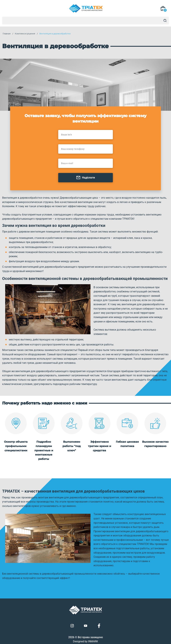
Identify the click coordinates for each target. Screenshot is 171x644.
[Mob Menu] (7, 9)
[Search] (165, 21)
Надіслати (85, 178)
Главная (6, 34)
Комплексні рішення (24, 34)
